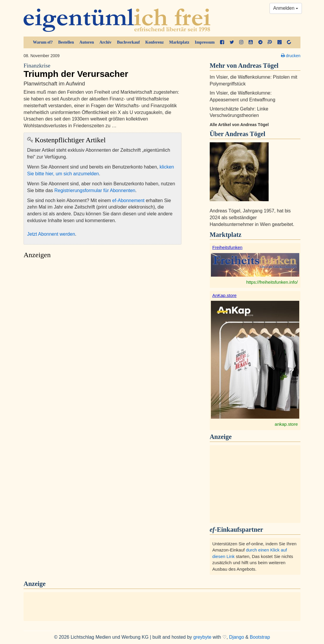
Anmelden (286, 8)
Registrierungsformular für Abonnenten (95, 190)
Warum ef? (43, 42)
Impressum (205, 42)
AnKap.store (225, 295)
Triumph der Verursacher (103, 70)
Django (237, 637)
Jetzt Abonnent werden (51, 234)
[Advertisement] (103, 317)
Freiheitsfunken (228, 247)
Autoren (87, 42)
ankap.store (286, 424)
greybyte (202, 637)
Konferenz (154, 42)
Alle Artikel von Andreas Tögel (239, 125)
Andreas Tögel (245, 134)
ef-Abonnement (128, 200)
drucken (291, 56)
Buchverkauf (128, 42)
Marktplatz (179, 42)
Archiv (106, 42)
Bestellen (66, 42)
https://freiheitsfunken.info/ (272, 282)
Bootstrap (260, 637)
